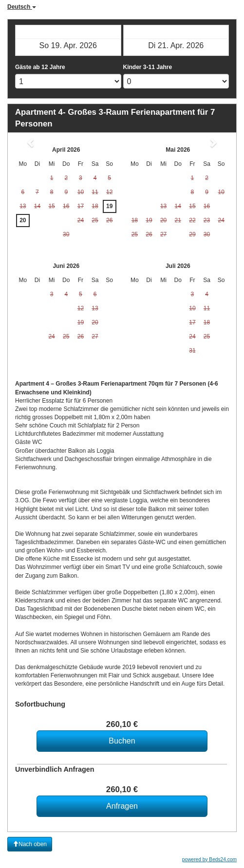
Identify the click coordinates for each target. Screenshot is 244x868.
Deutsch (22, 7)
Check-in (68, 32)
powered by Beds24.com (209, 859)
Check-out (176, 32)
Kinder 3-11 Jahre (148, 67)
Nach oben (30, 844)
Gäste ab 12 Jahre (40, 67)
